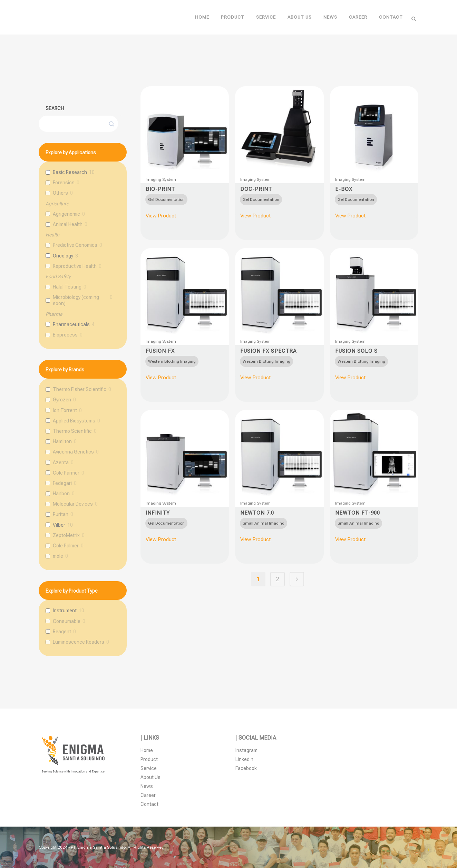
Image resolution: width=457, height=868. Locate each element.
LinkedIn (244, 759)
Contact (149, 804)
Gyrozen (62, 400)
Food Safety (58, 276)
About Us (150, 777)
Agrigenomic (66, 214)
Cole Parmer (66, 473)
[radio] (166, 199)
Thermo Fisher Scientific (80, 389)
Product (149, 759)
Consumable (67, 621)
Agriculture (57, 204)
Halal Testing (67, 287)
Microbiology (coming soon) (76, 300)
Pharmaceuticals (71, 324)
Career (148, 795)
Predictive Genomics (75, 245)
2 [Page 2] (278, 579)
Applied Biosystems (74, 421)
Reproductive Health (75, 266)
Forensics (64, 183)
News (147, 786)
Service (149, 768)
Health (52, 235)
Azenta (61, 462)
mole (58, 556)
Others (60, 193)
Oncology (63, 256)
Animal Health (68, 224)
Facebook (246, 768)
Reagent (62, 632)
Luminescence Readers (79, 642)
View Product (161, 216)
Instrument (65, 611)
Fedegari (62, 483)
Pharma (54, 314)
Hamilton (62, 441)
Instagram (246, 750)
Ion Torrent (65, 410)
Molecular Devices (73, 504)
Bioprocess (65, 335)
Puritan (61, 514)
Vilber (59, 525)
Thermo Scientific (72, 431)
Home (147, 750)
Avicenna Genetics (73, 452)
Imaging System (161, 179)
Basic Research (70, 172)
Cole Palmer (66, 546)
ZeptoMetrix (66, 535)
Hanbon (61, 494)
